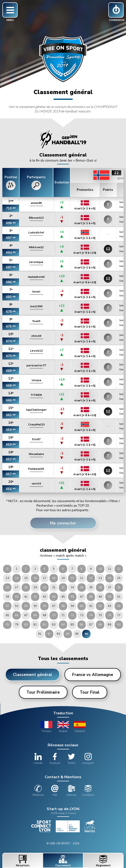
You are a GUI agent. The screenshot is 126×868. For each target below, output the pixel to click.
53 (17, 606)
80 (26, 625)
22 (91, 578)
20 (72, 578)
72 (72, 615)
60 (82, 606)
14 (17, 578)
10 (100, 569)
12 (119, 569)
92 (49, 634)
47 (82, 597)
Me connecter (63, 523)
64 (119, 606)
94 (68, 634)
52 (7, 606)
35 (91, 588)
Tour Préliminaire (43, 692)
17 (45, 578)
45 (63, 597)
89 (110, 625)
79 (17, 625)
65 (7, 615)
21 (82, 578)
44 (54, 597)
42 (35, 597)
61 (91, 606)
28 (26, 588)
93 (58, 634)
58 (63, 606)
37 (110, 588)
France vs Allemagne (93, 675)
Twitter (71, 759)
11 (110, 569)
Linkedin (38, 759)
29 (35, 588)
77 (119, 615)
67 (26, 615)
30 (45, 588)
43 (45, 597)
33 (72, 588)
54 (26, 606)
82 (45, 625)
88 (100, 625)
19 (63, 578)
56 (45, 606)
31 (54, 588)
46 (72, 597)
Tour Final (90, 692)
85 (72, 625)
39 (7, 597)
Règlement (103, 861)
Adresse (71, 791)
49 (100, 597)
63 (110, 606)
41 (26, 597)
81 (35, 625)
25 (119, 578)
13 (7, 578)
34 (82, 588)
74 (91, 615)
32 (63, 588)
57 (54, 606)
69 (45, 615)
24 (110, 578)
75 (100, 615)
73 (82, 615)
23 (100, 578)
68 (35, 615)
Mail (55, 791)
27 (17, 588)
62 (100, 606)
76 (110, 615)
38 (119, 588)
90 (119, 625)
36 (100, 588)
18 (54, 578)
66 (17, 615)
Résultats (23, 861)
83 (54, 625)
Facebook (55, 759)
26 (7, 588)
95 (77, 634)
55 (35, 606)
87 (91, 625)
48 (91, 597)
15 (26, 578)
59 (72, 606)
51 (119, 597)
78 (7, 625)
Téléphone (38, 791)
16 (35, 578)
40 (17, 597)
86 (82, 625)
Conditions (88, 791)
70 (54, 615)
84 (63, 625)
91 (40, 634)
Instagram (88, 759)
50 (110, 597)
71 (63, 615)
